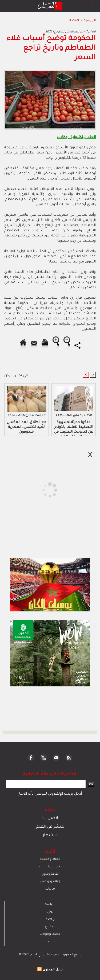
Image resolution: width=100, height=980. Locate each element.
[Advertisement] (45, 490)
